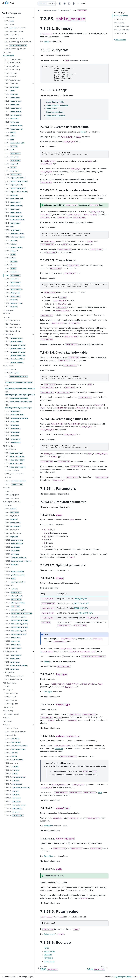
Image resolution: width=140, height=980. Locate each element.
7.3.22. (10, 133)
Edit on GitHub (120, 40)
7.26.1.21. (13, 798)
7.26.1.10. (14, 760)
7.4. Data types (8, 310)
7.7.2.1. (14, 338)
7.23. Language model (11, 714)
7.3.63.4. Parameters (121, 26)
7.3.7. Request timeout (13, 80)
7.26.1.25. (12, 812)
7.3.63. (13, 275)
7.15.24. (11, 589)
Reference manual (50, 10)
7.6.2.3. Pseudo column (13, 328)
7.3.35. (15, 178)
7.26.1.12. (12, 767)
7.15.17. (11, 565)
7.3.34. (13, 174)
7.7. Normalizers (9, 334)
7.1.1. (9, 21)
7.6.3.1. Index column (12, 331)
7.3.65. (13, 282)
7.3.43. (14, 206)
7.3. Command (8, 56)
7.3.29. (12, 157)
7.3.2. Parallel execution (13, 63)
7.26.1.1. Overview (11, 728)
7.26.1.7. (15, 749)
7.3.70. (11, 300)
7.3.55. (14, 248)
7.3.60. (10, 265)
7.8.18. (13, 439)
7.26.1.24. (14, 809)
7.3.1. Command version (13, 59)
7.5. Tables (7, 314)
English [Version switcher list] (81, 3)
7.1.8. (16, 46)
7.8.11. (14, 415)
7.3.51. (15, 234)
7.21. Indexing (8, 707)
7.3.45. (13, 213)
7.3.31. (11, 164)
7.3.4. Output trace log (12, 70)
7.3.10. (10, 91)
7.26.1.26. (14, 816)
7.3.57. (10, 255)
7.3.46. (14, 216)
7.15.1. (11, 509)
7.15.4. (11, 519)
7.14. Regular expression (12, 502)
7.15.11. (14, 544)
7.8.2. (12, 373)
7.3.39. (16, 192)
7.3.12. (12, 98)
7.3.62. (12, 272)
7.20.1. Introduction (11, 693)
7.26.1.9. (11, 756)
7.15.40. (13, 645)
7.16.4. (16, 666)
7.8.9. (18, 406)
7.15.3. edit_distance (12, 516)
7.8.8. (18, 402)
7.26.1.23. (15, 805)
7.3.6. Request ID (11, 77)
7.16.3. (12, 662)
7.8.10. (13, 411)
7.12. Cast (6, 488)
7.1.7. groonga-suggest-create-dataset (18, 42)
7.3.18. (12, 119)
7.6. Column (7, 317)
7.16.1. (13, 655)
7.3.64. (12, 279)
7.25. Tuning (7, 721)
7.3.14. (12, 105)
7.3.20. (14, 126)
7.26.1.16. (12, 781)
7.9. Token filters (9, 446)
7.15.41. (13, 648)
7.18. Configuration (10, 683)
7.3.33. (12, 171)
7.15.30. (15, 610)
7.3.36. (16, 181)
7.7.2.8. (14, 363)
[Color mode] (60, 4)
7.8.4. (19, 381)
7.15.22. (15, 582)
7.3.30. (13, 160)
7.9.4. (15, 460)
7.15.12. (12, 547)
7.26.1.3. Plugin (10, 735)
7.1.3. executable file (15, 28)
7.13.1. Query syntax (12, 495)
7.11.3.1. (15, 481)
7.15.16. (18, 561)
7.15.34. (16, 624)
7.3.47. (15, 220)
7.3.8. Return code (11, 84)
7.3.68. (12, 293)
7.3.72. (11, 307)
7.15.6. (13, 526)
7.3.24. (9, 140)
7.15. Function (8, 505)
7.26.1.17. (13, 784)
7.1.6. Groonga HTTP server (14, 38)
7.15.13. (12, 551)
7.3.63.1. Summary (121, 16)
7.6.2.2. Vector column (12, 324)
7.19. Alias (6, 686)
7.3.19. (12, 122)
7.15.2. (12, 512)
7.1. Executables (9, 17)
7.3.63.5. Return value (122, 30)
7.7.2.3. (15, 345)
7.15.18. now (9, 568)
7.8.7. (16, 398)
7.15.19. (14, 572)
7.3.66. (13, 286)
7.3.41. (14, 199)
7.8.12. (16, 418)
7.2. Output (7, 52)
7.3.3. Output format (12, 66)
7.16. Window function (11, 652)
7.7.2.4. (15, 349)
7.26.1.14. (11, 774)
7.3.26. (11, 147)
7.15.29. (12, 606)
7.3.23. (10, 136)
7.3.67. (14, 289)
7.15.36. (16, 631)
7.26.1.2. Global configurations (15, 732)
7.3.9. (12, 87)
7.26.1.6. (16, 746)
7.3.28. (13, 154)
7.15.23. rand (9, 585)
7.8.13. (12, 422)
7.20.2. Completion (11, 697)
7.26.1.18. (17, 788)
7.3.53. (11, 241)
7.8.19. (13, 443)
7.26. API (6, 725)
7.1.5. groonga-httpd (12, 35)
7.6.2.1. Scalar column (12, 321)
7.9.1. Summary (10, 449)
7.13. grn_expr (8, 491)
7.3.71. (14, 303)
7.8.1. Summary (10, 369)
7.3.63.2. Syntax (120, 19)
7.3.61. (11, 269)
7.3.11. (11, 94)
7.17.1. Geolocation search (14, 676)
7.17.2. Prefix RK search (13, 679)
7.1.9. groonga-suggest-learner (15, 49)
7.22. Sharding (8, 711)
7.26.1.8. (11, 753)
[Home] (39, 10)
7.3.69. (13, 296)
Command (64, 10)
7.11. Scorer (7, 477)
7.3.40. (11, 195)
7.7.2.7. (15, 359)
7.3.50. (13, 230)
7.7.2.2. (14, 342)
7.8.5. (20, 387)
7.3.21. (14, 129)
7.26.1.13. (12, 770)
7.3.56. (11, 251)
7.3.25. (15, 143)
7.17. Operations (9, 672)
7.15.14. (12, 554)
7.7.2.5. (15, 352)
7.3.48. (13, 223)
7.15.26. (14, 596)
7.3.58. (10, 258)
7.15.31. (19, 613)
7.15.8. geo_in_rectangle (13, 533)
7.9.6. (15, 467)
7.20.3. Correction (11, 700)
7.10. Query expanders (11, 470)
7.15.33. (16, 620)
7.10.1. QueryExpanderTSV (14, 474)
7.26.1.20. (12, 795)
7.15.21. (10, 579)
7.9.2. (14, 453)
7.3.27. (9, 150)
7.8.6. (20, 393)
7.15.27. (13, 599)
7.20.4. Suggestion (11, 704)
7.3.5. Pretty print (11, 73)
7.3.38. (15, 188)
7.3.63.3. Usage (119, 23)
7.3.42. (13, 202)
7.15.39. (12, 641)
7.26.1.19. (12, 791)
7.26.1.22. (13, 802)
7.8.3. (16, 377)
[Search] (47, 4)
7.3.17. (13, 115)
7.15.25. (13, 593)
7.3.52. (15, 237)
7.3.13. (13, 101)
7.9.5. (14, 464)
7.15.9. (11, 537)
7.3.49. (9, 227)
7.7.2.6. (15, 356)
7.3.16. (13, 112)
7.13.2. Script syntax (12, 498)
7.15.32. (16, 617)
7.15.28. (15, 603)
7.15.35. (16, 627)
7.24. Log (6, 718)
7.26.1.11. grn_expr (11, 763)
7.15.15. (16, 558)
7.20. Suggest (8, 690)
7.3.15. (13, 108)
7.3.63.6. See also (120, 33)
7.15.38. (13, 638)
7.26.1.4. (12, 739)
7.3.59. (11, 262)
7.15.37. (16, 634)
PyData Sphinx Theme (124, 977)
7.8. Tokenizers (8, 366)
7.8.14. (12, 425)
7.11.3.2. (14, 485)
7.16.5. (12, 669)
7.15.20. (15, 575)
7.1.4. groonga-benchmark (14, 31)
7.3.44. (12, 209)
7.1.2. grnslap (9, 24)
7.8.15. (13, 429)
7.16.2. (13, 659)
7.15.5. (13, 523)
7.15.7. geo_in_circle (12, 530)
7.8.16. (12, 432)
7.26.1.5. (13, 742)
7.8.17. (12, 436)
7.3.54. (11, 244)
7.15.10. (14, 540)
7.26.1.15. (15, 777)
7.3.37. (14, 185)
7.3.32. (11, 168)
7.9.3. (15, 457)
